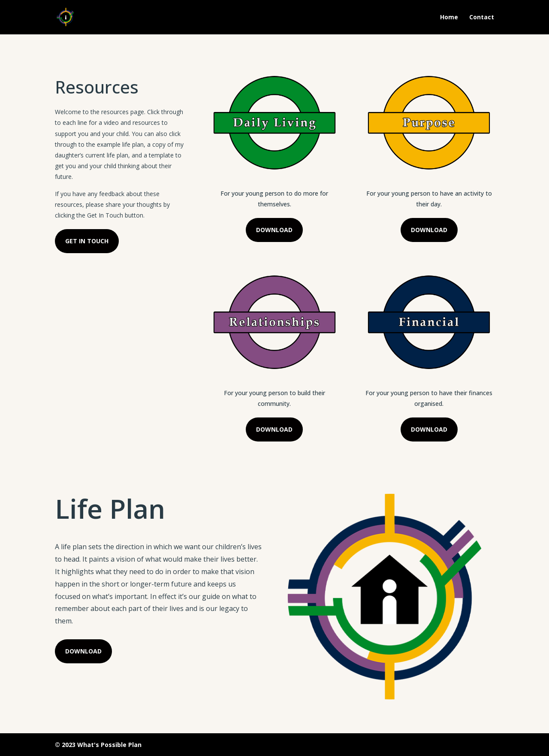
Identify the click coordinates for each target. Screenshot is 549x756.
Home (449, 18)
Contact (482, 18)
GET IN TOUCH (87, 241)
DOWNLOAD (274, 230)
